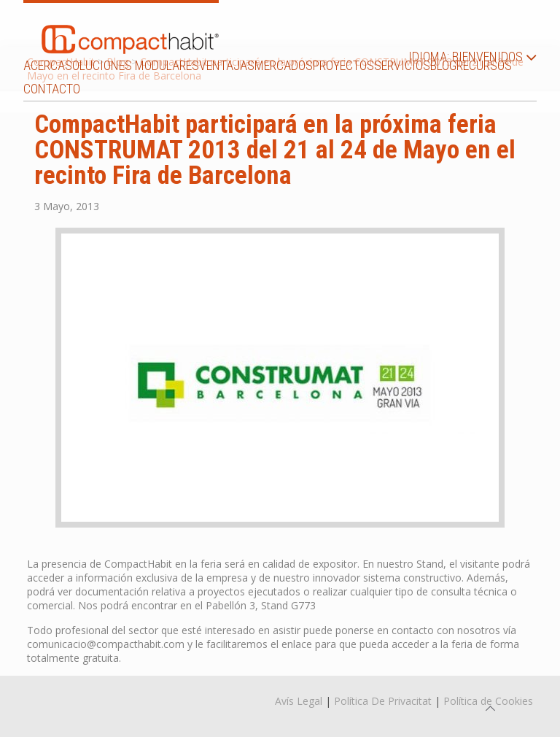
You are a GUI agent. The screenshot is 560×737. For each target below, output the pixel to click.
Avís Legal (299, 701)
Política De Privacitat (383, 701)
